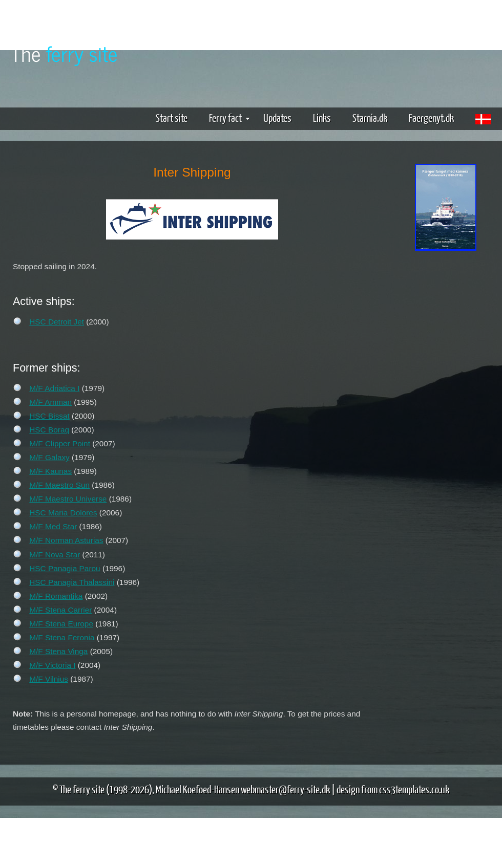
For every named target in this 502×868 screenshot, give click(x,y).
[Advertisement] (446, 292)
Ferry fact (229, 117)
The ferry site (82, 789)
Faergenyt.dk (431, 117)
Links (322, 117)
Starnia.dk (370, 117)
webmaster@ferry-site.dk (285, 789)
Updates (277, 117)
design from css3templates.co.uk (393, 789)
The (64, 53)
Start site (172, 117)
